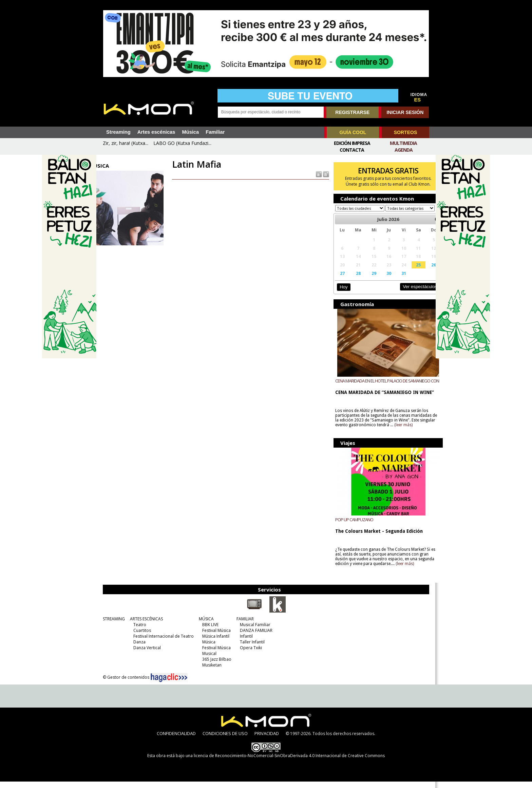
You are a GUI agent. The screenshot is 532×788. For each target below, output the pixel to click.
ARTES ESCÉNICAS (145, 625)
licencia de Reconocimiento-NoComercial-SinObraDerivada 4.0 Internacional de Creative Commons (289, 762)
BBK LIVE (209, 631)
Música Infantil (214, 643)
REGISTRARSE (352, 112)
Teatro (138, 631)
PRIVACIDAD (267, 740)
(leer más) (415, 431)
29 (367, 280)
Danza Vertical (145, 654)
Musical (208, 660)
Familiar (215, 132)
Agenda (404, 150)
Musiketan (210, 671)
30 (380, 280)
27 (337, 280)
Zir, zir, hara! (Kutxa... (126, 143)
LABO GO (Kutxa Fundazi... (182, 143)
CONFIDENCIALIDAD (176, 740)
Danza (138, 648)
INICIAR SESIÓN (405, 112)
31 (394, 280)
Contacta (352, 150)
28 (352, 280)
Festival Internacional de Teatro (162, 643)
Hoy (339, 293)
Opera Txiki (249, 654)
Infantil (245, 643)
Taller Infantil (251, 648)
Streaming (118, 132)
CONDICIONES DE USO (225, 740)
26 (422, 271)
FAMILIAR (243, 625)
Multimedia (403, 143)
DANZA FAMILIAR (254, 637)
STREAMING (112, 625)
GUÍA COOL (353, 132)
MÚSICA (205, 625)
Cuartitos (140, 637)
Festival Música (215, 637)
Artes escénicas (156, 132)
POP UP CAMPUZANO (350, 526)
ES (418, 100)
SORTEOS (405, 132)
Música (190, 132)
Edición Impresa (352, 143)
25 (408, 271)
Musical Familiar (253, 631)
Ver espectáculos (408, 293)
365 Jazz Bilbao (215, 666)
